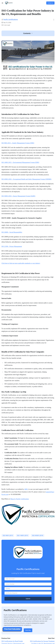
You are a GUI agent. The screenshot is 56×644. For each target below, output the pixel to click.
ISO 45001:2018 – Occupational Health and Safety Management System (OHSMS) (26, 179)
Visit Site (28, 630)
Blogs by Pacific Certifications (20, 499)
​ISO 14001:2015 (22, 535)
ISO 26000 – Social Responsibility (12, 232)
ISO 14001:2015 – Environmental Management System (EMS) (20, 162)
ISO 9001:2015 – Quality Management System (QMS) (18, 143)
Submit (28, 599)
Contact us (50, 3)
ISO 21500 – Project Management (12, 246)
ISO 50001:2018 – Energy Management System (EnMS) (18, 196)
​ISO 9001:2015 (8, 535)
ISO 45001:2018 (38, 535)
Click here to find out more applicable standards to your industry (21, 263)
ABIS (26, 489)
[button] (3, 3)
